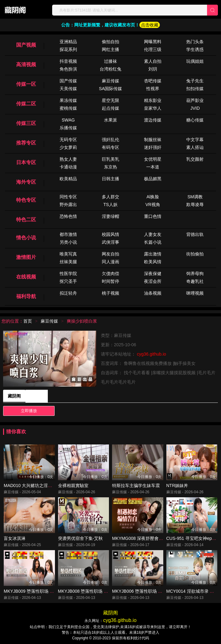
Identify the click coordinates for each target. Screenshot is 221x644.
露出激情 (153, 254)
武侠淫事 (110, 242)
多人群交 (110, 197)
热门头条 (195, 42)
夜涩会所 (153, 281)
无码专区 (68, 140)
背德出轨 (195, 234)
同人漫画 (110, 262)
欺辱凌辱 (195, 205)
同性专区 (68, 197)
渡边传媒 (153, 120)
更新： (107, 345)
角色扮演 (68, 69)
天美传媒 (68, 89)
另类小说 (68, 242)
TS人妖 (110, 205)
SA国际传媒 (111, 89)
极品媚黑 (153, 179)
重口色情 (153, 216)
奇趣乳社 (195, 281)
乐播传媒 (68, 128)
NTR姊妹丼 (177, 485)
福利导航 (26, 296)
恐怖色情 (68, 216)
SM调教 (195, 197)
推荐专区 (26, 143)
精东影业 (153, 100)
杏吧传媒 (153, 81)
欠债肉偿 (110, 274)
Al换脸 (153, 197)
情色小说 (26, 238)
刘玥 (153, 69)
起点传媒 (110, 108)
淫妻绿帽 (110, 216)
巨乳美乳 (110, 159)
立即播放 (29, 411)
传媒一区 (26, 84)
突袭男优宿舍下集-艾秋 (81, 538)
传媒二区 (26, 104)
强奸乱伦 (110, 140)
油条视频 (153, 293)
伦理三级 (153, 49)
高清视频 (26, 64)
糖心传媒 (195, 120)
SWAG (68, 120)
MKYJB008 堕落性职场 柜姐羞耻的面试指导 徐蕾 (106, 591)
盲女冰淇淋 (15, 538)
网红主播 (110, 49)
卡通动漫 (68, 167)
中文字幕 (195, 140)
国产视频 (26, 45)
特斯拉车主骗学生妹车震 (136, 485)
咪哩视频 (195, 293)
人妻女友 (153, 234)
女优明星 (153, 159)
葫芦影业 (195, 100)
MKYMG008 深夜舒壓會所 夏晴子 (145, 538)
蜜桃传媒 (68, 108)
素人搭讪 (195, 147)
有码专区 (110, 147)
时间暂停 (110, 281)
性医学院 (68, 274)
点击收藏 (150, 25)
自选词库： (112, 373)
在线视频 (26, 277)
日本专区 (26, 162)
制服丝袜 (153, 140)
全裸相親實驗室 (73, 485)
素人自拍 (153, 61)
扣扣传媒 (195, 89)
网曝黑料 (153, 42)
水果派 (110, 120)
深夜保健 (153, 274)
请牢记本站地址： (119, 354)
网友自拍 (110, 254)
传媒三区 (26, 123)
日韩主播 (110, 179)
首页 (28, 321)
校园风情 (110, 234)
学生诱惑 (195, 49)
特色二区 (26, 220)
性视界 (153, 89)
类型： (107, 335)
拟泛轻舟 (68, 293)
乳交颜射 (195, 159)
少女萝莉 (68, 147)
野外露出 (68, 205)
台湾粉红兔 (110, 69)
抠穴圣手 (68, 281)
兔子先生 (195, 81)
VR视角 (153, 205)
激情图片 (26, 257)
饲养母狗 (195, 274)
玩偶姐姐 (195, 61)
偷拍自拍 (110, 42)
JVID (195, 108)
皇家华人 (153, 108)
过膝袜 (110, 61)
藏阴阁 (14, 396)
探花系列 (68, 49)
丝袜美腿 (68, 262)
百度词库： (112, 363)
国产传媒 (68, 81)
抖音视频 (68, 61)
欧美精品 (68, 179)
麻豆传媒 (110, 81)
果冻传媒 (68, 100)
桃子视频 (110, 293)
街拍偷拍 (195, 254)
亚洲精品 (68, 42)
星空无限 (110, 100)
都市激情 (68, 234)
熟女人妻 (68, 159)
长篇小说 (153, 242)
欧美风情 (153, 262)
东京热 (110, 167)
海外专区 (26, 182)
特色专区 (26, 200)
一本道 (153, 167)
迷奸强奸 (153, 147)
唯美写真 (68, 254)
